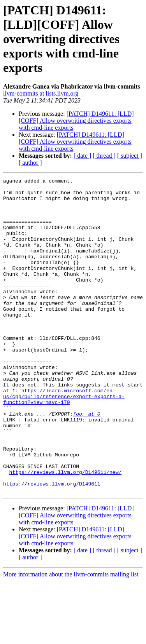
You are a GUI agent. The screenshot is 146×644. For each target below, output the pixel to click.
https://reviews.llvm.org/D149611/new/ (66, 531)
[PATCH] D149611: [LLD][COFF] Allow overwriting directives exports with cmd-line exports (76, 121)
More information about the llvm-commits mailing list (71, 637)
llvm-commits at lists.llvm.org (41, 93)
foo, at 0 (86, 461)
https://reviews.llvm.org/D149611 (52, 545)
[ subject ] (130, 156)
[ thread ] (104, 156)
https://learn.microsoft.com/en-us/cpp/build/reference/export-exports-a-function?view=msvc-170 (64, 440)
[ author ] (30, 163)
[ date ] (82, 156)
